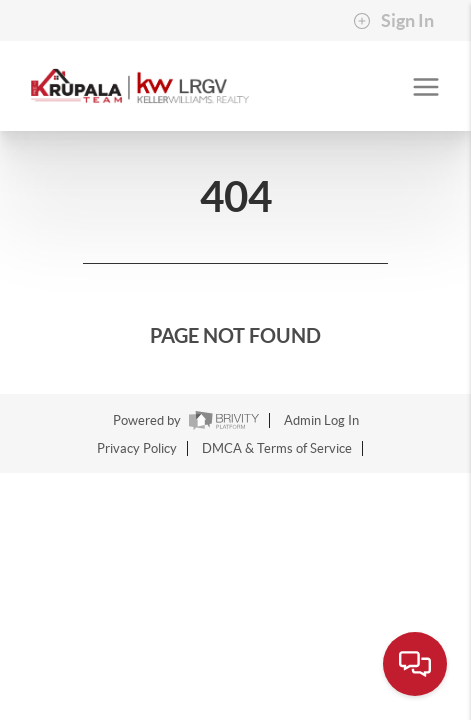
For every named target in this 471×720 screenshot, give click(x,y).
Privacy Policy (137, 448)
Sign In (393, 21)
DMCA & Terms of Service (277, 448)
